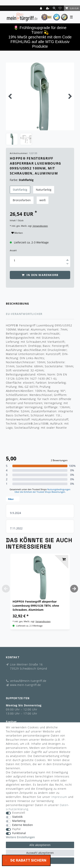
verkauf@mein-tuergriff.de (28, 681)
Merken (17, 233)
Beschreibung (17, 304)
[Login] (41, 8)
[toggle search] (54, 8)
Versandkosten (40, 226)
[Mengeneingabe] (15, 260)
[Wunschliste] (61, 8)
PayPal (16, 829)
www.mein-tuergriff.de (25, 685)
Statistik (17, 817)
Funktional (19, 833)
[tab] (40, 304)
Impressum (59, 797)
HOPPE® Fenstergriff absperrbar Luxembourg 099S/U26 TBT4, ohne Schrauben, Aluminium (36, 606)
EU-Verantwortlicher (24, 314)
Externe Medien (23, 825)
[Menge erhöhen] (67, 259)
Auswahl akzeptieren (40, 853)
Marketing (19, 821)
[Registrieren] (48, 8)
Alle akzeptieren (40, 845)
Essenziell (19, 813)
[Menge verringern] (67, 264)
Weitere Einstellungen (20, 837)
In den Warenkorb (40, 275)
